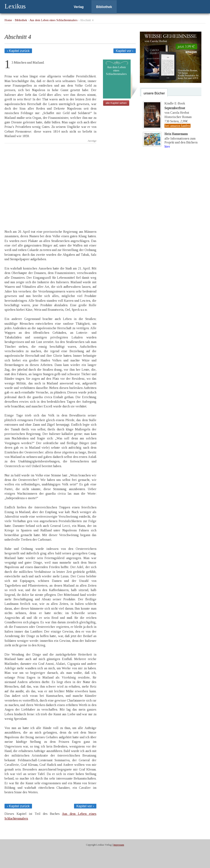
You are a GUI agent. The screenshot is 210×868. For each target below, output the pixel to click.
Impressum (119, 845)
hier (167, 146)
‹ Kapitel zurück (18, 51)
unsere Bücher (154, 93)
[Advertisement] (50, 183)
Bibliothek (104, 7)
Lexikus (15, 6)
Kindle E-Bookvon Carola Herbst (177, 108)
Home (8, 20)
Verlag (79, 7)
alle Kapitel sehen (116, 103)
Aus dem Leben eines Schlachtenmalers (54, 20)
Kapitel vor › (125, 51)
